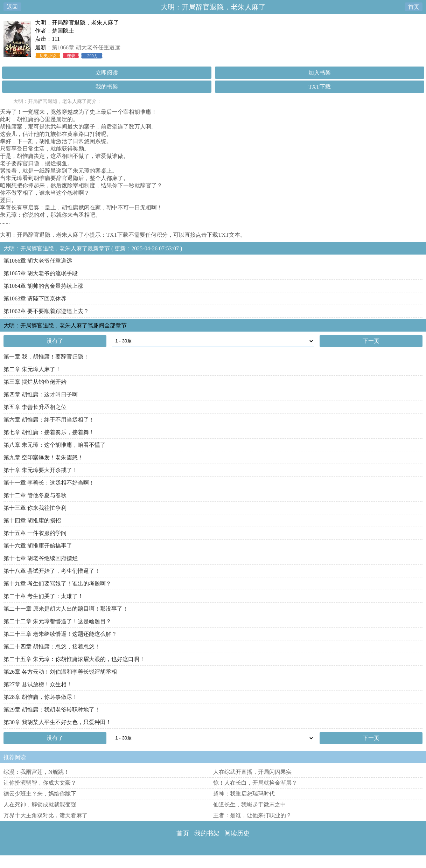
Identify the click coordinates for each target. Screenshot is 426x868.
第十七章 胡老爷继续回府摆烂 (41, 558)
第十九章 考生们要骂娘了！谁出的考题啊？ (57, 584)
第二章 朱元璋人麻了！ (32, 369)
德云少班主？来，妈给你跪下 (40, 794)
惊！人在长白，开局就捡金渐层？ (255, 783)
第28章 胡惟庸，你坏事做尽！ (41, 697)
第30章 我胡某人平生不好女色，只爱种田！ (57, 722)
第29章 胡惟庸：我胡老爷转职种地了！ (52, 710)
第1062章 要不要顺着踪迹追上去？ (46, 311)
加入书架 (320, 73)
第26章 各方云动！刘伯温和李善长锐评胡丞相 (60, 672)
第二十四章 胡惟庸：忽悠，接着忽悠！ (52, 647)
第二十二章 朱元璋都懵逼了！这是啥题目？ (57, 621)
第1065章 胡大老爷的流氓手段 (41, 273)
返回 (12, 7)
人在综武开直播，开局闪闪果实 (252, 772)
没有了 (55, 341)
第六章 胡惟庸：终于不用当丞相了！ (49, 420)
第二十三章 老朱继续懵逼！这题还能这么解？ (60, 634)
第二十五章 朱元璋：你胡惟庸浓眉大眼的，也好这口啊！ (74, 659)
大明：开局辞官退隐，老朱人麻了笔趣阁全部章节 (65, 325)
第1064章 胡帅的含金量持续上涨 (43, 286)
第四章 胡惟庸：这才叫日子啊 (41, 394)
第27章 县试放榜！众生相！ (38, 684)
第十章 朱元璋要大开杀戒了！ (41, 470)
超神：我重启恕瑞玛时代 (244, 794)
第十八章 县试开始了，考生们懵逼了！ (52, 571)
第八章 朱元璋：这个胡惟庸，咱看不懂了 (55, 445)
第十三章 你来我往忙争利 (35, 508)
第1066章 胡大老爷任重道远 (86, 47)
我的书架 (107, 87)
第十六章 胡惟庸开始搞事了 (38, 546)
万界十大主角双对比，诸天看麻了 (46, 815)
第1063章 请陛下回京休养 (35, 298)
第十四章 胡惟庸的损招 (32, 520)
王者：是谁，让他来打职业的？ (252, 815)
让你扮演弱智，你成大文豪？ (40, 783)
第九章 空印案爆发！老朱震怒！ (43, 457)
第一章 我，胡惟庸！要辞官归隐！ (46, 357)
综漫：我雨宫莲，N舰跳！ (36, 772)
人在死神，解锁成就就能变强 (40, 804)
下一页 (371, 341)
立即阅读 (107, 73)
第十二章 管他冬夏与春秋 (35, 495)
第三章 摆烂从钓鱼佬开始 (35, 382)
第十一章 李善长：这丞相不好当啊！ (49, 483)
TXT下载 (319, 87)
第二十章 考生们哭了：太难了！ (43, 596)
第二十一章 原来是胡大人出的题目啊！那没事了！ (66, 609)
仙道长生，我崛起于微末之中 (250, 804)
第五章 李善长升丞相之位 (35, 407)
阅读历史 (237, 833)
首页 (414, 7)
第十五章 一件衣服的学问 (35, 533)
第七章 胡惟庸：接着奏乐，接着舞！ (49, 432)
